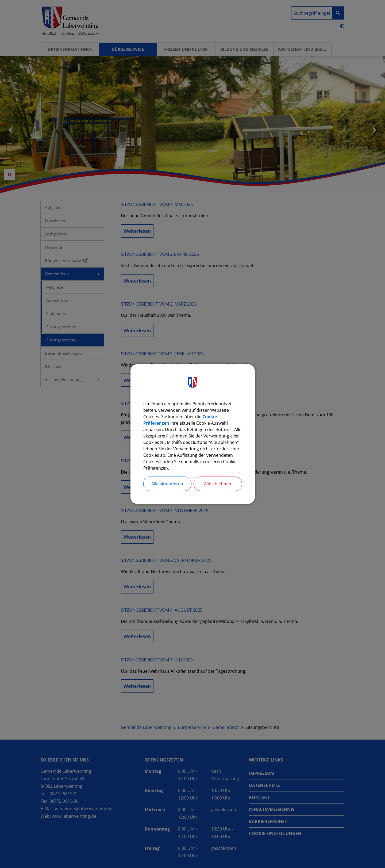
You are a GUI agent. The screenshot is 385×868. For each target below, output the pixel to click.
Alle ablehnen (218, 484)
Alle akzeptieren (167, 484)
